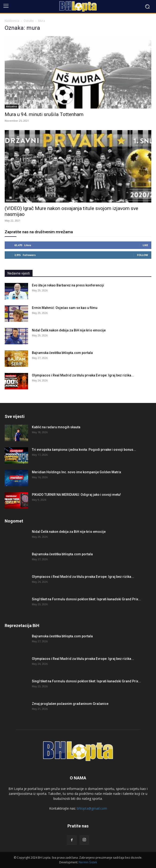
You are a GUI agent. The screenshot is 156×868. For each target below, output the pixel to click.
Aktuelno (12, 106)
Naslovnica (12, 21)
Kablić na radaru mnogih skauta (56, 427)
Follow (143, 255)
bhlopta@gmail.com (92, 808)
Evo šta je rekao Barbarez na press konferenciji (68, 285)
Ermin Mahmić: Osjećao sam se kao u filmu (65, 308)
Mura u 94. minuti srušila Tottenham (44, 114)
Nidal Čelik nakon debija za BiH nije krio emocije (69, 330)
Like (145, 245)
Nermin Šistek (88, 862)
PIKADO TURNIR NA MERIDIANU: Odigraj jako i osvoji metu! (76, 495)
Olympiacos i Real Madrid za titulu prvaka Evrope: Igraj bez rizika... (83, 375)
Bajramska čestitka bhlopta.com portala (62, 353)
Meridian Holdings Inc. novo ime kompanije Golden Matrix (76, 472)
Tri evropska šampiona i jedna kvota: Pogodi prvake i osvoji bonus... (84, 450)
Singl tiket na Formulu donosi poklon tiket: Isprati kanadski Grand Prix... (86, 599)
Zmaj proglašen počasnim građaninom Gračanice (70, 704)
